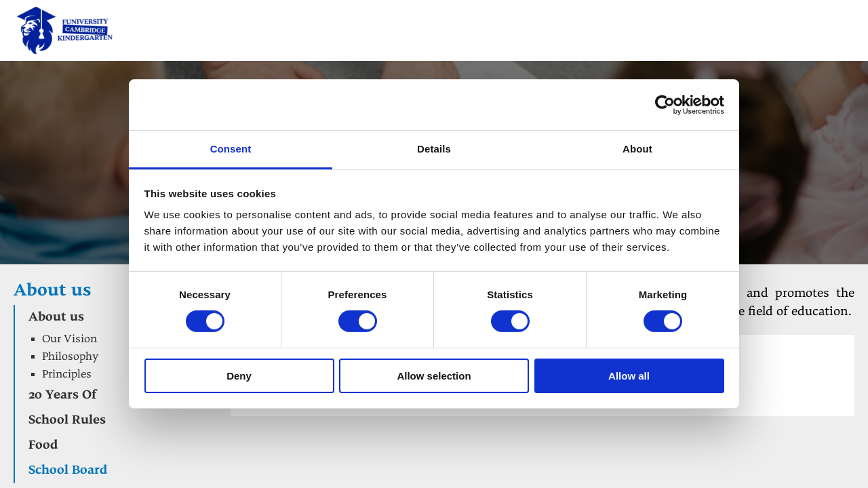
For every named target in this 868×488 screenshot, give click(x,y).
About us (52, 291)
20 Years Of (62, 395)
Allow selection (434, 376)
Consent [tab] (231, 149)
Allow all (629, 376)
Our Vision (70, 340)
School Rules (67, 421)
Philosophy (70, 357)
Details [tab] (434, 149)
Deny (239, 376)
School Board (68, 471)
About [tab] (637, 149)
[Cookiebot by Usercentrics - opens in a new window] (665, 104)
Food (43, 446)
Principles (67, 375)
